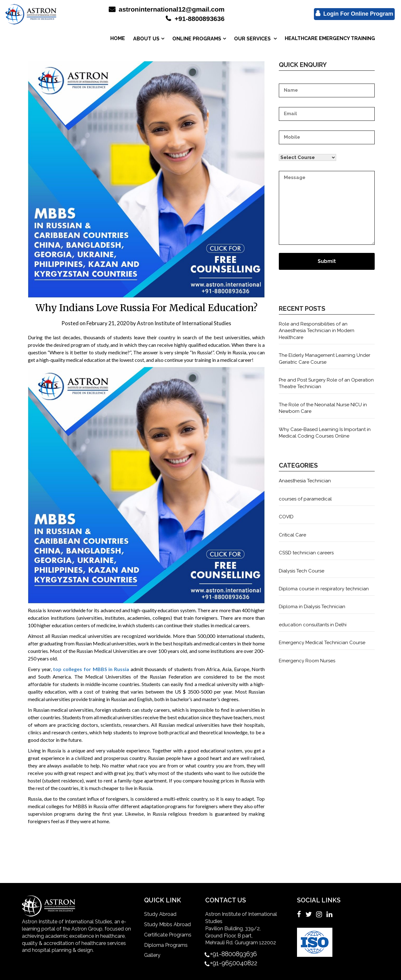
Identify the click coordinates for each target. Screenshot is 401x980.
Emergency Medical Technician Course (322, 643)
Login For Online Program (354, 13)
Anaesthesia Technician (305, 481)
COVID (286, 517)
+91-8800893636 (195, 19)
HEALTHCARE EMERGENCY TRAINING (330, 38)
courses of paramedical (305, 499)
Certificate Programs (168, 935)
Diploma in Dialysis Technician (312, 607)
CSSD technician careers (306, 553)
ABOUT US (146, 39)
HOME (118, 38)
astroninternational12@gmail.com (167, 9)
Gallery (152, 955)
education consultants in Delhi (313, 625)
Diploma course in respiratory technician (324, 589)
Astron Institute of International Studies (184, 323)
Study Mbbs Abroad (167, 924)
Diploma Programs (166, 945)
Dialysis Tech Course (302, 571)
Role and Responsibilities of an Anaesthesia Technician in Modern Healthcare (317, 331)
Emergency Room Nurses (307, 661)
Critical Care (292, 535)
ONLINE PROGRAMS (197, 39)
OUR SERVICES (253, 39)
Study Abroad (160, 914)
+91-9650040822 (234, 963)
